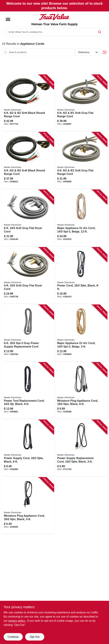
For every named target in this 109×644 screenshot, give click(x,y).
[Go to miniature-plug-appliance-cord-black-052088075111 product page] (28, 506)
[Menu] (8, 19)
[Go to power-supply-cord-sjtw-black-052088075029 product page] (28, 448)
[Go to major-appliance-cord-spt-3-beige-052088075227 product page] (81, 218)
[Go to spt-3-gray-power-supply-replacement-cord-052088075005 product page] (28, 333)
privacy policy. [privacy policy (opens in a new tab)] (17, 621)
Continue (13, 637)
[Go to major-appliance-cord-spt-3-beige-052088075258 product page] (81, 333)
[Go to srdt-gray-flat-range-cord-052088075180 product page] (81, 103)
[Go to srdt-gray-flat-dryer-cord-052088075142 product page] (28, 218)
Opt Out (35, 637)
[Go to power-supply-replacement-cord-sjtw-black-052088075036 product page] (81, 448)
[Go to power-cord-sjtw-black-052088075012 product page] (81, 276)
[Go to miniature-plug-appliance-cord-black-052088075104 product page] (81, 391)
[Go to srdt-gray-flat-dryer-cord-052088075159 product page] (28, 276)
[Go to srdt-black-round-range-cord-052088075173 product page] (28, 160)
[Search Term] (54, 32)
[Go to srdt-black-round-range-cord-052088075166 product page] (28, 103)
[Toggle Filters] (105, 52)
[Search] (100, 32)
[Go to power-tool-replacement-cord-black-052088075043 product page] (28, 391)
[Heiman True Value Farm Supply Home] (54, 17)
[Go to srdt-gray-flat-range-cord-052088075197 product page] (81, 160)
